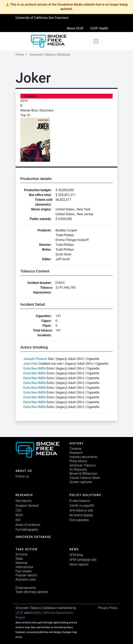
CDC (19, 510)
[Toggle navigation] (96, 41)
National (21, 563)
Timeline (75, 449)
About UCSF (75, 28)
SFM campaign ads (83, 560)
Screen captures (81, 482)
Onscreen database (33, 537)
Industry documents (83, 457)
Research (76, 453)
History (77, 443)
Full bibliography (27, 530)
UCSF (19, 613)
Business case (26, 579)
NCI (18, 520)
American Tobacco (83, 465)
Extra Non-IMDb (35, 368)
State (19, 559)
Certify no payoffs (82, 506)
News (74, 549)
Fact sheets (24, 571)
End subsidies (79, 520)
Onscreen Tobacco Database (50, 55)
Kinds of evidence (28, 525)
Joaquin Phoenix (35, 359)
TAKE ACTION (27, 549)
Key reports (24, 501)
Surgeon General (27, 506)
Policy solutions (85, 495)
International (24, 567)
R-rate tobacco (80, 501)
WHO (19, 515)
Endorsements (26, 588)
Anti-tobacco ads (81, 510)
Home (20, 55)
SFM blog (76, 555)
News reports (79, 564)
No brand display (81, 515)
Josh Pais (30, 364)
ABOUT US (24, 471)
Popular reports (26, 575)
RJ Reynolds (78, 470)
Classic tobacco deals (85, 478)
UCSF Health (99, 28)
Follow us (22, 476)
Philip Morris (78, 461)
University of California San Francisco (42, 18)
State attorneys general (32, 592)
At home (21, 554)
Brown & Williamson (83, 474)
